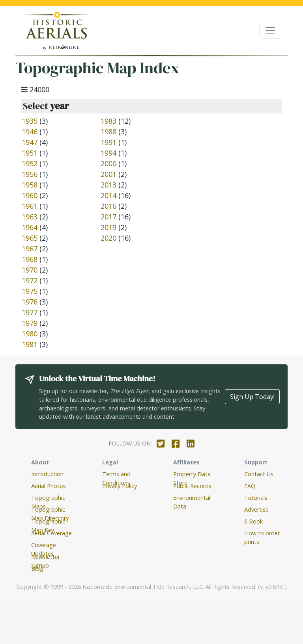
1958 (30, 185)
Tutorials (256, 498)
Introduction (47, 474)
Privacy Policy (120, 486)
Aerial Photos (49, 486)
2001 (108, 174)
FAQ (250, 486)
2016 (108, 206)
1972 (30, 280)
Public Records (192, 486)
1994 (108, 153)
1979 (30, 323)
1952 (30, 163)
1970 (30, 270)
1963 (30, 217)
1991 (108, 142)
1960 (30, 195)
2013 (108, 185)
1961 (30, 206)
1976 (30, 302)
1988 (108, 132)
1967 (30, 249)
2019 (108, 227)
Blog (37, 569)
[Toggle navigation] (270, 31)
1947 (30, 142)
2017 (108, 217)
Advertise (256, 509)
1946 (30, 132)
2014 (108, 195)
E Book (253, 521)
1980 (30, 334)
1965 (30, 238)
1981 (30, 344)
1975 (30, 291)
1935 (30, 121)
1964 (30, 227)
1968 (30, 259)
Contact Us (259, 474)
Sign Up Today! (252, 397)
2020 (108, 238)
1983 (108, 121)
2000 (108, 163)
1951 (30, 153)
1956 (30, 174)
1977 (30, 312)
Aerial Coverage (51, 533)
